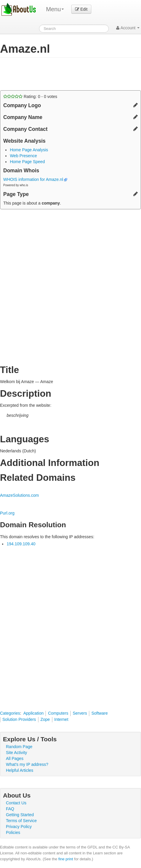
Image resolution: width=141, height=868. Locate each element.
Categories (10, 713)
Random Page (19, 747)
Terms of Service (21, 821)
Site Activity (17, 753)
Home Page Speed (27, 162)
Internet (61, 719)
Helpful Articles (20, 770)
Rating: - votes (30, 97)
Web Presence (23, 156)
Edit (81, 9)
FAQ (10, 809)
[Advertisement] (47, 74)
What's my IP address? (27, 764)
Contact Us (16, 803)
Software (99, 713)
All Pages (15, 758)
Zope (45, 719)
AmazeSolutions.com (20, 495)
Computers (58, 713)
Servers (80, 713)
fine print (66, 859)
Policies (13, 832)
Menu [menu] (55, 9)
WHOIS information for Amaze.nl (35, 179)
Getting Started (20, 815)
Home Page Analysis (29, 150)
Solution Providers (19, 719)
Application (34, 713)
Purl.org (7, 513)
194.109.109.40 (21, 544)
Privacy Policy (19, 827)
